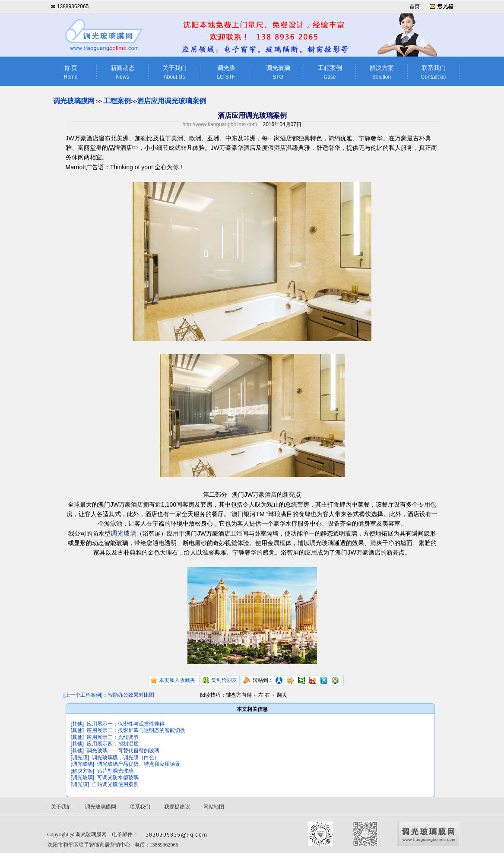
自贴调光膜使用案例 (115, 784)
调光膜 (226, 72)
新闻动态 (123, 72)
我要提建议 (177, 807)
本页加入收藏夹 (177, 680)
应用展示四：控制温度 (113, 744)
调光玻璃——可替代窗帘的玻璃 (123, 751)
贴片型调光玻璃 (115, 771)
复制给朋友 (224, 680)
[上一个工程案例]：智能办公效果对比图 (109, 695)
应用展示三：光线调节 (113, 737)
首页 (415, 6)
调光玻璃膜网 (74, 101)
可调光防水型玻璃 (118, 777)
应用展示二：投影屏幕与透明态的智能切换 (136, 730)
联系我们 (434, 72)
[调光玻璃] (83, 764)
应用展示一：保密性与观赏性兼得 (126, 724)
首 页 (71, 72)
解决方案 (382, 72)
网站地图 (214, 807)
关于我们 (174, 72)
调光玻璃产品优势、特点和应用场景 (139, 764)
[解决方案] (83, 771)
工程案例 (330, 72)
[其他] (78, 724)
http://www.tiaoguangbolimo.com (220, 124)
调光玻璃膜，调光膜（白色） (126, 758)
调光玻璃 (278, 72)
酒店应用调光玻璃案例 (171, 101)
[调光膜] (80, 758)
